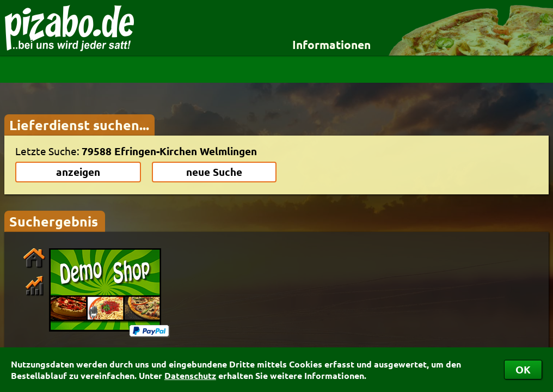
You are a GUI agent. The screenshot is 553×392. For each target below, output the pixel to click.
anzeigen (78, 172)
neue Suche (214, 172)
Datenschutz (190, 375)
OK (523, 369)
